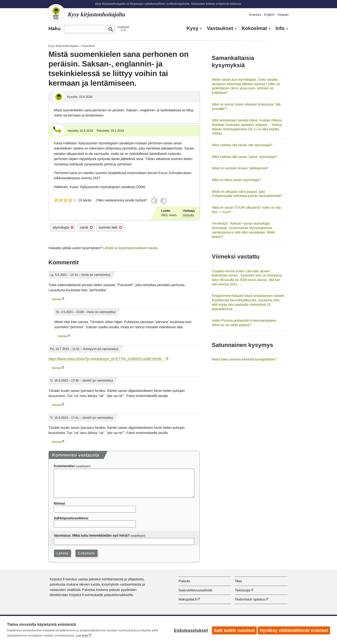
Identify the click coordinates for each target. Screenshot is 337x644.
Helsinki (188, 215)
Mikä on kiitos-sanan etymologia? (236, 180)
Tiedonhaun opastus (250, 599)
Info (280, 28)
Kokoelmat (254, 28)
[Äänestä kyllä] (154, 200)
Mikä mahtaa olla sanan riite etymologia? (242, 145)
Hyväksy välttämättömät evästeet (294, 630)
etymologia (61, 227)
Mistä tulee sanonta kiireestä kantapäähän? (244, 359)
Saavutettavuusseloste (195, 590)
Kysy (192, 28)
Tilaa (238, 581)
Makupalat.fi (188, 599)
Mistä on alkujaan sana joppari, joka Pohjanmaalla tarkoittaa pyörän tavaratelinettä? (247, 194)
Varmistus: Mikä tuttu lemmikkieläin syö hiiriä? (92, 535)
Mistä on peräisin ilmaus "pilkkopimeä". (241, 168)
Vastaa (56, 299)
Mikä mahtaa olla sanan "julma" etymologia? (245, 157)
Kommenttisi (64, 466)
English (269, 15)
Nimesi (59, 503)
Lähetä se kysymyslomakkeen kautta (130, 248)
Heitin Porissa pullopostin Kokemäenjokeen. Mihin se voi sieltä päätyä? (245, 323)
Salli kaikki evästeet (233, 630)
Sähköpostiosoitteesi (71, 518)
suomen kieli (108, 227)
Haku (55, 29)
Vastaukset (220, 28)
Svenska (255, 15)
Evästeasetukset (190, 630)
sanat (84, 227)
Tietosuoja (242, 590)
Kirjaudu (283, 15)
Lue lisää (82, 635)
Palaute (184, 581)
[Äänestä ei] (163, 201)
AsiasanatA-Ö (123, 28)
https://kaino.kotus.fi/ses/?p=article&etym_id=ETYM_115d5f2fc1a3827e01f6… (107, 359)
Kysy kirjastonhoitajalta (63, 46)
